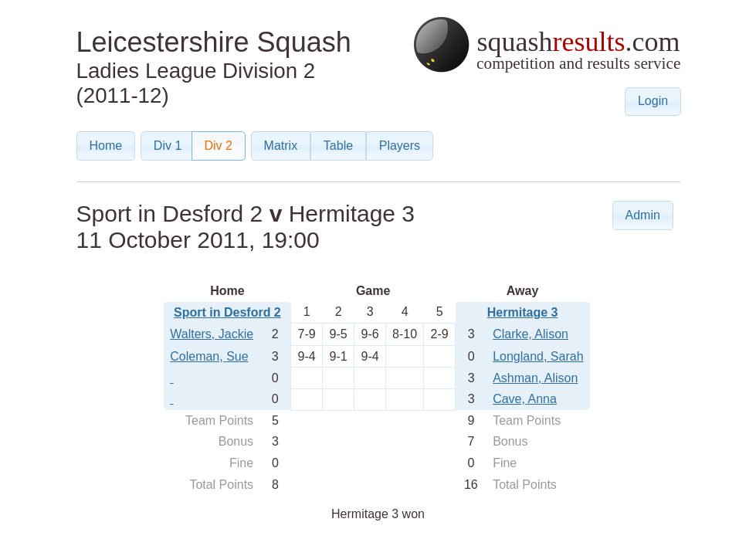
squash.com (546, 44)
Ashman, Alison (535, 378)
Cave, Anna (525, 399)
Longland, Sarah (538, 356)
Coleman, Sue (209, 356)
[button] (653, 102)
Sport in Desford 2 (227, 312)
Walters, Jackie (212, 334)
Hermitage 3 (523, 312)
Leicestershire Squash (214, 42)
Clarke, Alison (531, 334)
